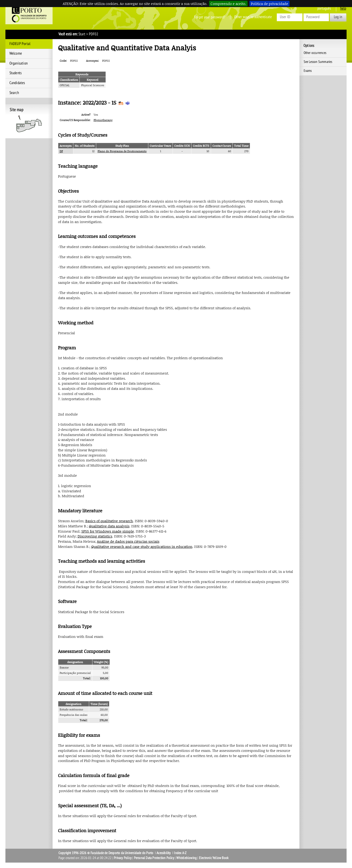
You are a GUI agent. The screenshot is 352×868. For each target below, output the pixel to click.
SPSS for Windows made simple (108, 531)
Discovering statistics (95, 536)
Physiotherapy (103, 120)
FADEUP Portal (20, 44)
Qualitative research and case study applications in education (142, 546)
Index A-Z (180, 853)
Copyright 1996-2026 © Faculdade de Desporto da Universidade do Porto (106, 853)
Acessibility (164, 853)
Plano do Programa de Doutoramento (122, 151)
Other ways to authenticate (253, 17)
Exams (308, 71)
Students (16, 73)
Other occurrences (315, 53)
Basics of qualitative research (109, 521)
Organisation (19, 63)
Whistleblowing (186, 858)
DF (61, 151)
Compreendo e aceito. (228, 4)
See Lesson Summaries (318, 62)
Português (324, 8)
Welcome (16, 53)
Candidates (17, 83)
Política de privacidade (269, 4)
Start (82, 34)
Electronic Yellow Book (214, 858)
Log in (338, 17)
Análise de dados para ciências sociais (128, 541)
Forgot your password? (210, 17)
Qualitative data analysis (109, 526)
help (343, 8)
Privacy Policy (123, 858)
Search (14, 93)
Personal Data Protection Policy (154, 858)
